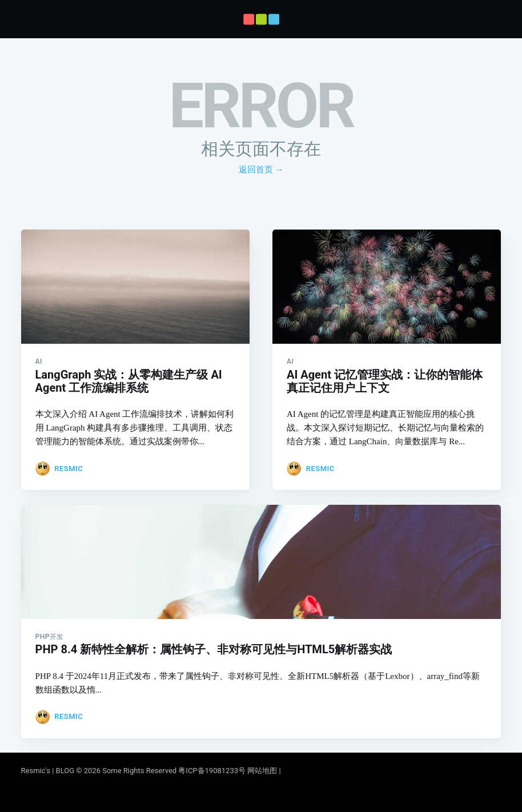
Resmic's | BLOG (49, 771)
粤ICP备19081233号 (212, 771)
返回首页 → (261, 170)
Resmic (69, 451)
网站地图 (262, 771)
